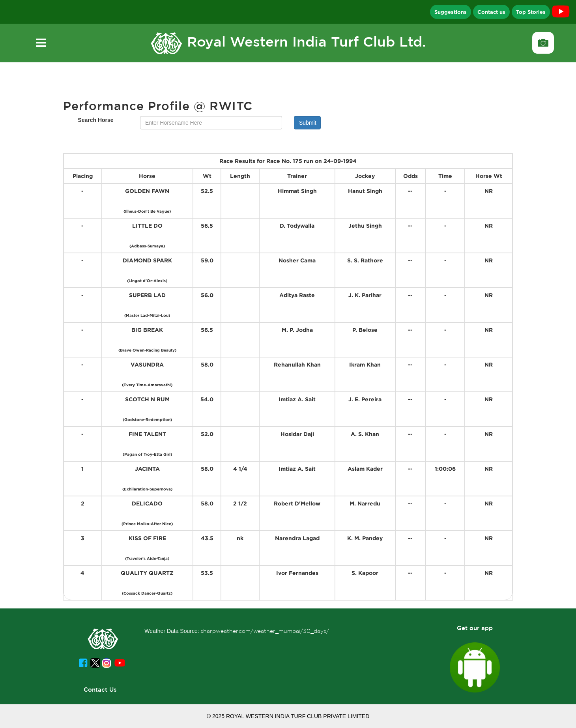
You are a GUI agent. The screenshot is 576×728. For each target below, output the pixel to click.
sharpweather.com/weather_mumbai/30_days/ (265, 631)
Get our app (475, 628)
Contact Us (100, 690)
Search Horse (95, 120)
